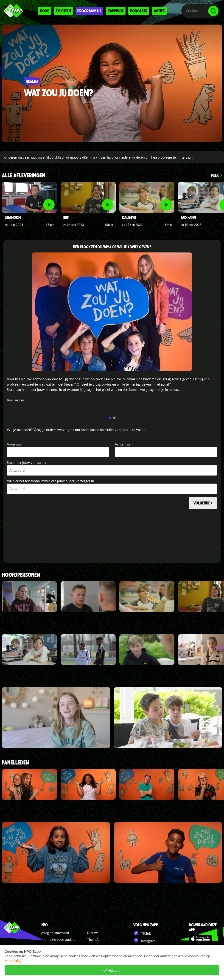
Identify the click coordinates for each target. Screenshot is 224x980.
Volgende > (203, 503)
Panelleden (15, 763)
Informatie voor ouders (58, 939)
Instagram (144, 940)
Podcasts (139, 11)
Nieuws (93, 933)
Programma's (89, 11)
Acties (159, 11)
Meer (215, 175)
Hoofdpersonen (21, 575)
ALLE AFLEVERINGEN (24, 176)
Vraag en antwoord (55, 933)
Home (45, 11)
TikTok (142, 933)
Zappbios (116, 11)
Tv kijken (63, 11)
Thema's (93, 939)
